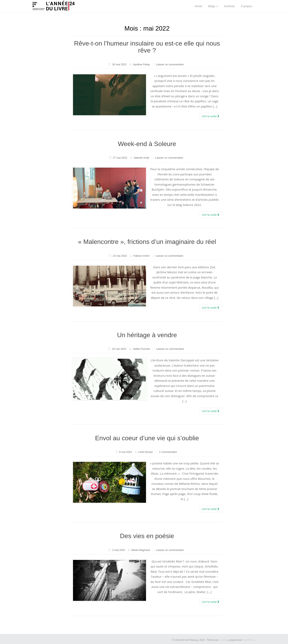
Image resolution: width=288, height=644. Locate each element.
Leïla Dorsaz (146, 452)
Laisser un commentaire (170, 64)
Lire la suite (211, 116)
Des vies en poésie (147, 536)
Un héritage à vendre (147, 335)
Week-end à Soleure (147, 144)
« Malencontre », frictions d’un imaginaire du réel (147, 242)
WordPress (248, 640)
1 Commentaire (168, 452)
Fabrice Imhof (141, 256)
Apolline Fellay (141, 64)
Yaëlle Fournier (141, 349)
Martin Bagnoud (141, 550)
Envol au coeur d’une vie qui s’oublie (147, 438)
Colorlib (223, 640)
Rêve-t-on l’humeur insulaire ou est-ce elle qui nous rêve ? (147, 47)
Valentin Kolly (141, 158)
